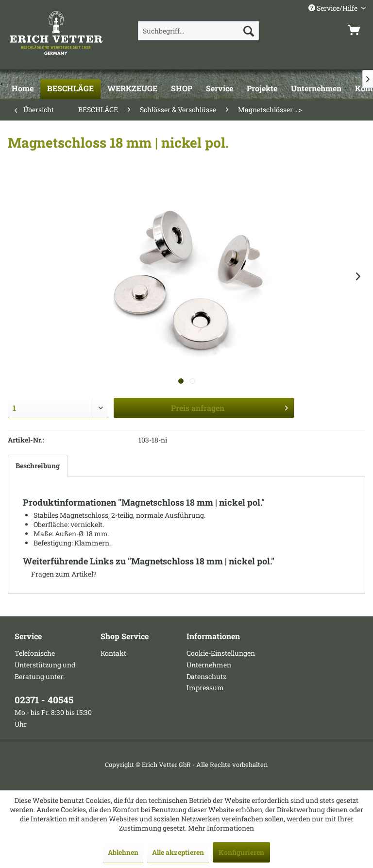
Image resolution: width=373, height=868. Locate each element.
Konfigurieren (241, 852)
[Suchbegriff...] (199, 31)
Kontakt (113, 653)
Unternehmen (209, 665)
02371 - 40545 (44, 700)
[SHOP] (182, 89)
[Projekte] (262, 89)
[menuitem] (199, 31)
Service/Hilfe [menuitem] (334, 8)
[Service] (220, 89)
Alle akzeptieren (178, 852)
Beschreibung (38, 466)
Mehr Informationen (221, 828)
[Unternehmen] (316, 89)
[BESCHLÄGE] (70, 89)
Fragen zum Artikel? (60, 574)
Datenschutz (206, 676)
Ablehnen (123, 852)
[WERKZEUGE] (132, 89)
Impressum (205, 688)
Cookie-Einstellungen (221, 653)
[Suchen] (249, 31)
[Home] (23, 89)
